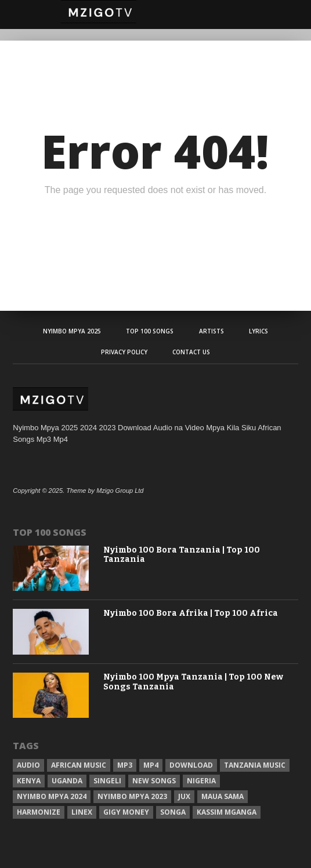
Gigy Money (126, 812)
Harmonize (39, 812)
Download (191, 765)
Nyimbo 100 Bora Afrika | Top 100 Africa (191, 613)
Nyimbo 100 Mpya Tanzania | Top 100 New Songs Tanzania (193, 682)
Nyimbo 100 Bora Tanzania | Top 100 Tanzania (182, 555)
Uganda (67, 781)
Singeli (107, 781)
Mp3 (125, 765)
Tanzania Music (255, 765)
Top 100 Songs (150, 331)
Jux (184, 796)
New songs (154, 781)
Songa (173, 812)
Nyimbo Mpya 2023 (132, 796)
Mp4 (151, 765)
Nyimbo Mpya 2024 (52, 796)
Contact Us (191, 352)
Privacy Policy (124, 352)
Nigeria (201, 781)
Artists (211, 331)
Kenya (29, 781)
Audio (28, 765)
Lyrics (258, 331)
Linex (82, 812)
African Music (79, 765)
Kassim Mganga (227, 812)
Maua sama (223, 796)
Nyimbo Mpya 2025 (72, 331)
